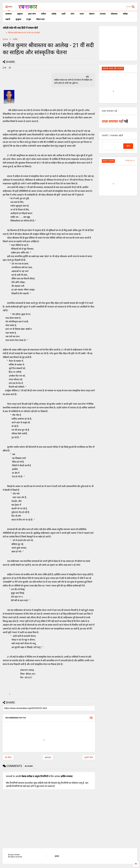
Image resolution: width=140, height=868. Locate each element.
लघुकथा (20, 14)
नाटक (82, 14)
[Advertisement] (118, 43)
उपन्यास (103, 14)
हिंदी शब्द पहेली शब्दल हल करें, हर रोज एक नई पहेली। (24, 33)
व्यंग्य (72, 14)
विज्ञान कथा (40, 19)
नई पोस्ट (8, 757)
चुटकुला (18, 19)
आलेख (54, 14)
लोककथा (114, 14)
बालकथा (9, 14)
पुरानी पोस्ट (89, 757)
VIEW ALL (130, 161)
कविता (44, 14)
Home (5, 39)
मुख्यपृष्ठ (48, 757)
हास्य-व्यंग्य (32, 14)
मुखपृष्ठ (57, 856)
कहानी (8, 19)
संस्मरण (92, 14)
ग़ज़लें (63, 14)
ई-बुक (29, 19)
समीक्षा (125, 14)
